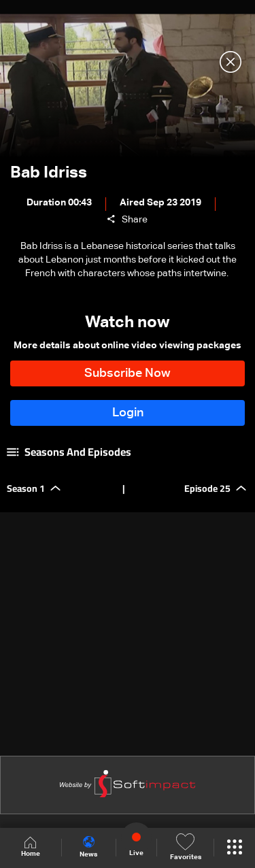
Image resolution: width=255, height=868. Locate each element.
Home (31, 847)
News (88, 847)
